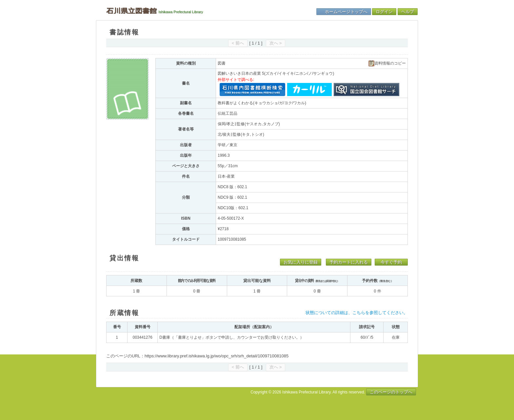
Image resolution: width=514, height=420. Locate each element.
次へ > (276, 43)
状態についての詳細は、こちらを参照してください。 (357, 313)
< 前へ (238, 43)
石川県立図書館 (131, 11)
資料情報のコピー (387, 63)
